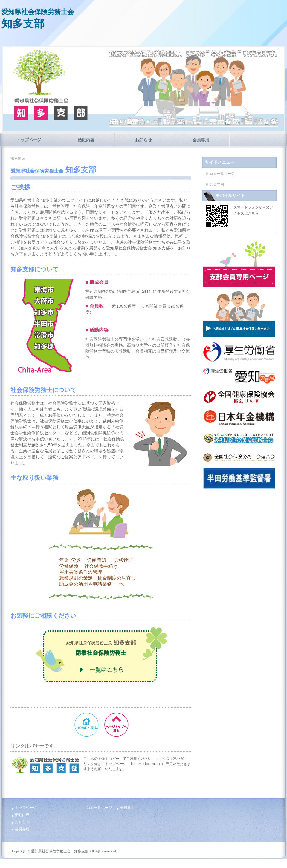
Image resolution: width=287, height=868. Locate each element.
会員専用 (201, 140)
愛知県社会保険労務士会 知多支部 (60, 851)
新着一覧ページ (222, 174)
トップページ (29, 140)
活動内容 (86, 140)
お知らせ (143, 140)
